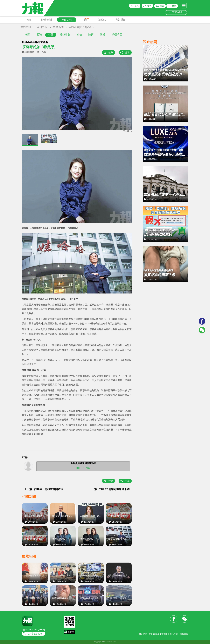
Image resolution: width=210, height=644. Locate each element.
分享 (127, 52)
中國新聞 (58, 27)
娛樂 (103, 35)
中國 (51, 35)
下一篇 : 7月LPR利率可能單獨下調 (109, 489)
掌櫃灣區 (117, 35)
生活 (85, 19)
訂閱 (162, 6)
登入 (137, 6)
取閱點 (102, 20)
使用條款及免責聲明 (158, 634)
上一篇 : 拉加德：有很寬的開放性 (44, 489)
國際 (39, 35)
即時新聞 (47, 20)
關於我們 (143, 634)
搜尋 (149, 6)
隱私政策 (174, 634)
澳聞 (27, 35)
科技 (79, 35)
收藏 (111, 52)
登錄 (88, 468)
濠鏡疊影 (65, 35)
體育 (91, 35)
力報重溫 (120, 20)
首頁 (29, 20)
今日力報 (67, 20)
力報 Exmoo (35, 634)
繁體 (174, 6)
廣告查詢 (184, 634)
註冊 (78, 468)
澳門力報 (26, 27)
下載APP (176, 13)
